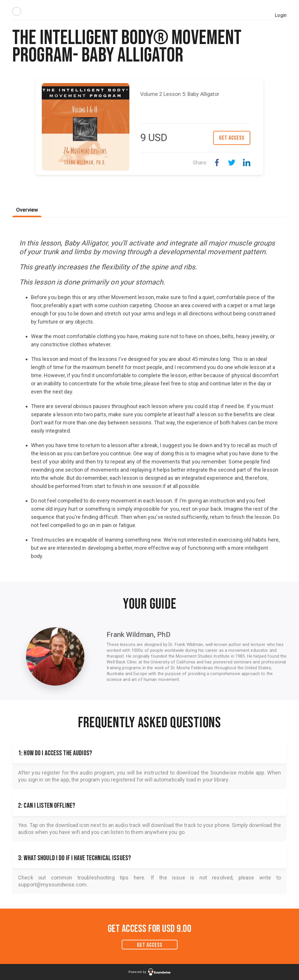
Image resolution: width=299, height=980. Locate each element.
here (139, 878)
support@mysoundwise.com (52, 885)
